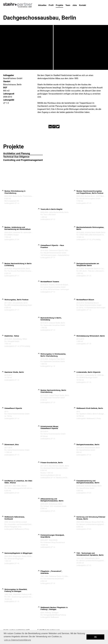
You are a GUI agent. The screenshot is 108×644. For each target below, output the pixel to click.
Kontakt (83, 5)
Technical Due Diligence (16, 157)
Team (68, 5)
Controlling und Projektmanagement (23, 160)
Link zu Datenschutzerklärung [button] (18, 640)
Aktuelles (42, 5)
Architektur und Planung (17, 153)
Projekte (59, 5)
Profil (51, 5)
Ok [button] (95, 637)
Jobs (75, 5)
